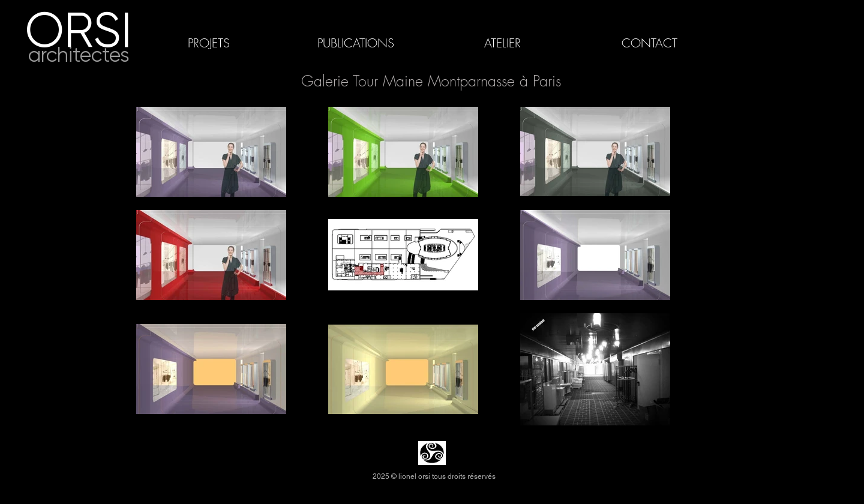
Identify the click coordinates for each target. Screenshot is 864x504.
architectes (79, 55)
